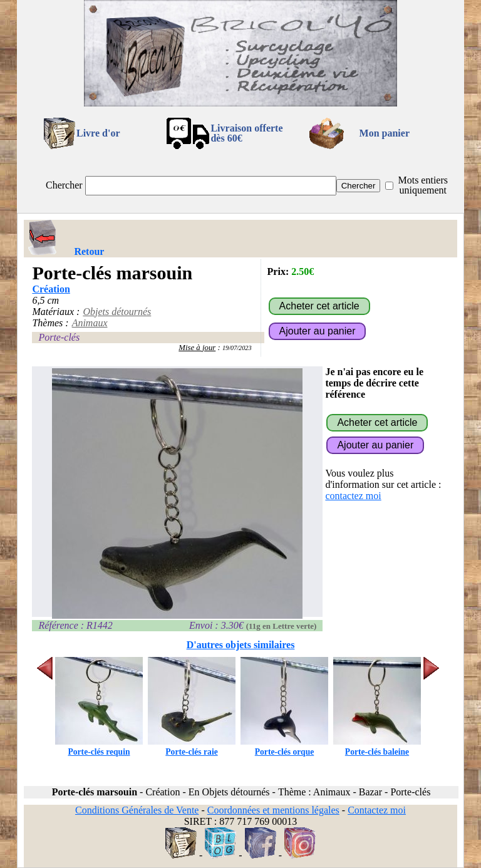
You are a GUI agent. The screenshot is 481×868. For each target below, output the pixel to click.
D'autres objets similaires (241, 645)
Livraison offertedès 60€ (246, 133)
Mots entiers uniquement (423, 185)
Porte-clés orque (284, 747)
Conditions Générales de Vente (137, 810)
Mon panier (385, 133)
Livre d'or (98, 133)
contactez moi (353, 496)
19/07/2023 (237, 348)
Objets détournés (117, 312)
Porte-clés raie (192, 747)
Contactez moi (377, 810)
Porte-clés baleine (377, 747)
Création (51, 289)
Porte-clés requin (99, 747)
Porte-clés (59, 337)
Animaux (90, 323)
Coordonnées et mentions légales (273, 810)
